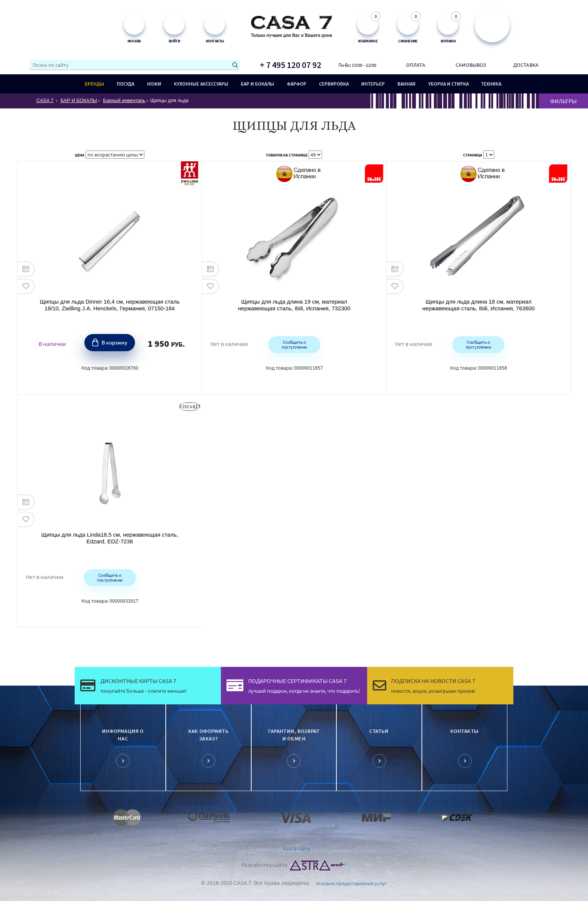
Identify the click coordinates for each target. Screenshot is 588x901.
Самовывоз (471, 65)
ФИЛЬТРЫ (563, 101)
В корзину (114, 342)
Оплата (415, 65)
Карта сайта (297, 848)
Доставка (526, 65)
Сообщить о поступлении (294, 344)
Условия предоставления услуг (352, 883)
